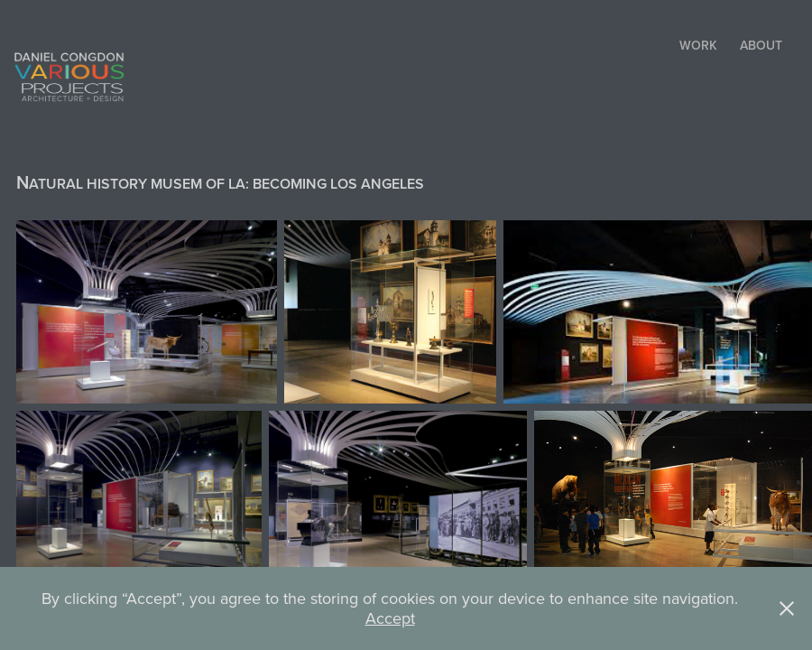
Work (698, 45)
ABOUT (761, 45)
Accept (390, 618)
